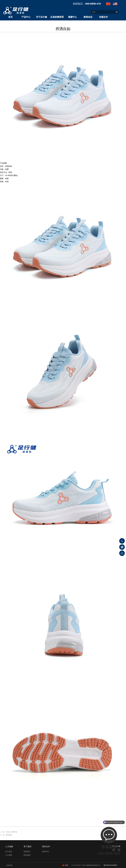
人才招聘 (9, 855)
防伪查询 (27, 855)
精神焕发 (9, 835)
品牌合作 (46, 851)
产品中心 (26, 17)
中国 (66, 865)
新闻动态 (88, 17)
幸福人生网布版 (12, 832)
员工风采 (9, 851)
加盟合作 (103, 17)
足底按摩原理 (57, 17)
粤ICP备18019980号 (110, 865)
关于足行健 (41, 17)
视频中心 (72, 17)
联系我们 (27, 851)
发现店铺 (9, 865)
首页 (10, 17)
